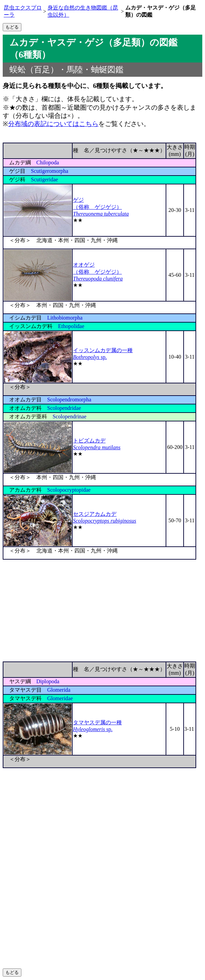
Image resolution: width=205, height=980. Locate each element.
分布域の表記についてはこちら (53, 124)
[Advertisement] (102, 611)
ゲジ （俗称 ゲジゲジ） (101, 207)
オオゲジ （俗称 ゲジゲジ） (98, 272)
